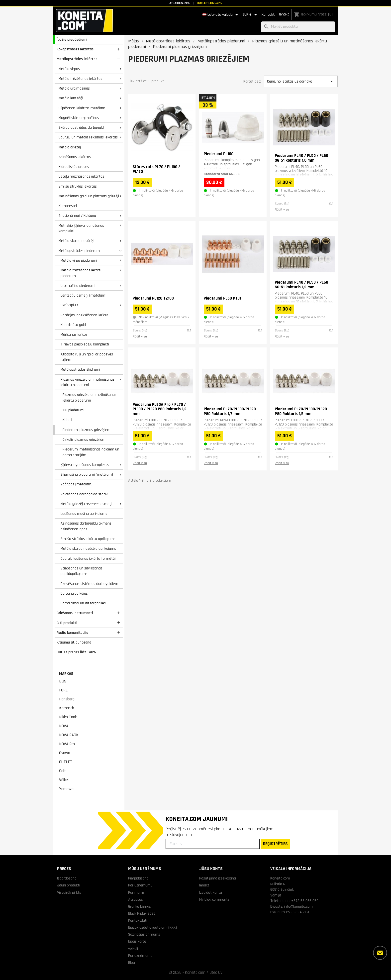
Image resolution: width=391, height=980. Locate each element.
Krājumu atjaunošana (74, 642)
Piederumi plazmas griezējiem (87, 430)
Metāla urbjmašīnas (74, 88)
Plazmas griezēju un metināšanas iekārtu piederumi (88, 382)
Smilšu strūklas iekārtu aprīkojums (88, 539)
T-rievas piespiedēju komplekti (85, 344)
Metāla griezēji (70, 147)
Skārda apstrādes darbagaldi (82, 127)
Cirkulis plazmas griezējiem (84, 439)
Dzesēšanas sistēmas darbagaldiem (89, 584)
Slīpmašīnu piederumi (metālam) (87, 474)
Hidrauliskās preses (74, 167)
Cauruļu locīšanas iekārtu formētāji (88, 558)
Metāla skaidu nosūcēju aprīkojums (88, 548)
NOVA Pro (67, 744)
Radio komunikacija (72, 633)
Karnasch (67, 708)
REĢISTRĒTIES (275, 844)
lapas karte (137, 941)
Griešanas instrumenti (75, 613)
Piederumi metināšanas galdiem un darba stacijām (91, 452)
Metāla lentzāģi (71, 98)
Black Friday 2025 (142, 913)
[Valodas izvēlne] (221, 15)
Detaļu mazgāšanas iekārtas (81, 176)
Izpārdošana (67, 878)
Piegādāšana (138, 878)
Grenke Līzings (140, 906)
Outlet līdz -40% (209, 3)
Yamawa (66, 789)
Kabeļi (67, 420)
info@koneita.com (298, 906)
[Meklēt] (298, 27)
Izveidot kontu (211, 892)
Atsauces (136, 899)
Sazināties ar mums (144, 934)
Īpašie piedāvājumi (72, 39)
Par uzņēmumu (140, 885)
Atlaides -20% (180, 3)
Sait (62, 771)
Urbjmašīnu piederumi (78, 286)
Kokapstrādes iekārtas (75, 49)
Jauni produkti (69, 885)
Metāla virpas (69, 69)
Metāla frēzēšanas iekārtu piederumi (82, 273)
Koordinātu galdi (74, 325)
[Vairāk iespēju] (380, 953)
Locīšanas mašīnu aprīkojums (84, 514)
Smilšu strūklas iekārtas (78, 186)
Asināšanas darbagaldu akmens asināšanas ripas (86, 526)
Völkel (64, 780)
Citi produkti (67, 623)
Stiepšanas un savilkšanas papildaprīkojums (82, 571)
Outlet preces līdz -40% (76, 652)
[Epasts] (213, 844)
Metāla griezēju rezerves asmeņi (86, 504)
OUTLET (66, 762)
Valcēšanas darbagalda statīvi (84, 494)
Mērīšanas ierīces (74, 334)
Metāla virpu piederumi (79, 260)
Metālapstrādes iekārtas (77, 59)
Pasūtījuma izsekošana (218, 878)
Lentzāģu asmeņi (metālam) (84, 295)
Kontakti (269, 15)
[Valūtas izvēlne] (251, 15)
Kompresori (68, 206)
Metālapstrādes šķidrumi (80, 369)
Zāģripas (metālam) (77, 484)
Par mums (136, 892)
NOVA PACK (69, 735)
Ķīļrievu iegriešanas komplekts (85, 465)
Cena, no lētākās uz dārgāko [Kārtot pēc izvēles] (301, 81)
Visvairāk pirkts (69, 892)
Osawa (65, 753)
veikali (133, 949)
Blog (132, 963)
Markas (66, 674)
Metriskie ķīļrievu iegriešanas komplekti (81, 228)
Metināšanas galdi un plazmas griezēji (89, 196)
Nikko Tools (68, 717)
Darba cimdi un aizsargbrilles (83, 603)
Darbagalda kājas (74, 593)
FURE (63, 690)
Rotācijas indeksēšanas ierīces (85, 315)
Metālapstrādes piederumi (80, 251)
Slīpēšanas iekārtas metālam (82, 108)
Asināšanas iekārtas (75, 157)
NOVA (64, 726)
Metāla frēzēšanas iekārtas (80, 79)
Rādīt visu (282, 210)
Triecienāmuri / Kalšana (77, 216)
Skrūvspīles (69, 305)
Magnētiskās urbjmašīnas (79, 118)
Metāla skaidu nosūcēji (76, 241)
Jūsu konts (211, 869)
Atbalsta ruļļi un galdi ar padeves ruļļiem (87, 357)
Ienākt (284, 14)
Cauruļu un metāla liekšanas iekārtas (88, 137)
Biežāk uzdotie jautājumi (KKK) (152, 927)
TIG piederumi (73, 410)
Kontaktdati (138, 920)
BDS (63, 681)
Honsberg (67, 699)
